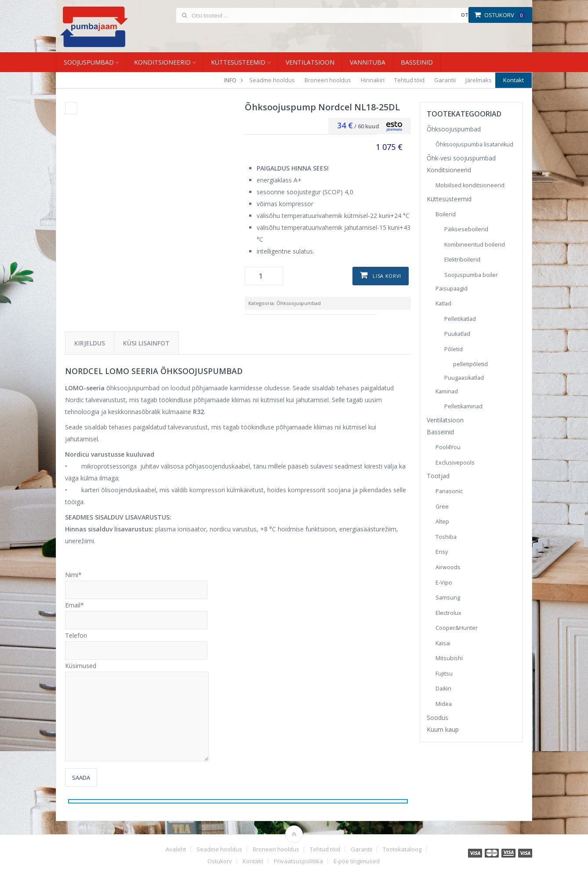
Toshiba (446, 537)
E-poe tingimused (357, 861)
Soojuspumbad (89, 62)
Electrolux (448, 613)
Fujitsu (444, 674)
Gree (442, 507)
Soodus (437, 718)
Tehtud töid (409, 80)
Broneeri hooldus (328, 80)
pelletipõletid (470, 364)
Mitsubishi (449, 658)
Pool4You (448, 447)
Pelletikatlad (460, 319)
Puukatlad (457, 334)
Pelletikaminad (463, 406)
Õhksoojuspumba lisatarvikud (474, 144)
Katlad (443, 304)
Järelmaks (479, 80)
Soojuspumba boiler (471, 275)
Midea (444, 704)
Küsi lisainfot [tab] (146, 343)
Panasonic (449, 491)
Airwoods (448, 567)
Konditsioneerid (162, 62)
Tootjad (438, 476)
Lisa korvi (387, 276)
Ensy (442, 552)
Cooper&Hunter (457, 628)
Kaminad (447, 391)
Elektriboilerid (462, 260)
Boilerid (446, 214)
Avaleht (176, 849)
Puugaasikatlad (464, 378)
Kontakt (514, 80)
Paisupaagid (452, 289)
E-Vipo (444, 583)
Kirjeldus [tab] (90, 343)
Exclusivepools (455, 463)
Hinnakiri (373, 80)
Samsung (448, 598)
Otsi (467, 15)
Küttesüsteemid (238, 62)
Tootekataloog (402, 849)
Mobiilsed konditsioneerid (470, 185)
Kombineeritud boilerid (475, 245)
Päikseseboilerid (466, 229)
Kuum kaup (443, 729)
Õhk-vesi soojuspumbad (461, 158)
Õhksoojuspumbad (299, 303)
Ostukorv (500, 15)
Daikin (443, 689)
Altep (442, 522)
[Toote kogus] (264, 276)
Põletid (454, 349)
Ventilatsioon (310, 62)
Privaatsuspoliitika (298, 861)
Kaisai (443, 643)
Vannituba (368, 62)
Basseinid (417, 62)
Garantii (445, 80)
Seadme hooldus (272, 80)
